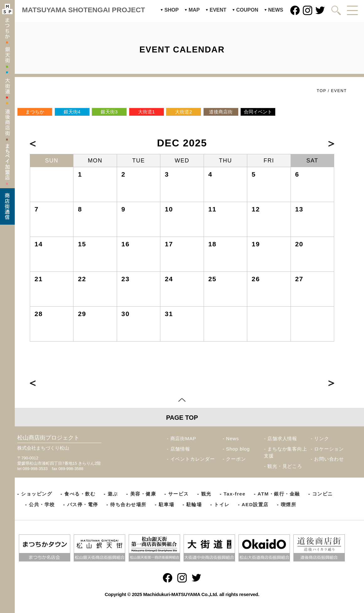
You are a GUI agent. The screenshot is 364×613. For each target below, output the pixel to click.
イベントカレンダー (193, 459)
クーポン (236, 459)
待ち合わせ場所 (128, 504)
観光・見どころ (285, 466)
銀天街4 (72, 112)
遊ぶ (113, 494)
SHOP (171, 10)
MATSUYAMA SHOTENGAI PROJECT (83, 10)
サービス (179, 494)
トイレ (222, 504)
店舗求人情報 (282, 438)
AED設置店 (255, 504)
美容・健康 (143, 494)
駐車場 (167, 504)
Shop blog (238, 449)
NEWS (276, 10)
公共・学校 (42, 504)
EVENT (218, 10)
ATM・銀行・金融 (279, 494)
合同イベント (258, 112)
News (232, 438)
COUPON (247, 10)
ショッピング (37, 494)
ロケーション (329, 449)
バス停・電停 (83, 504)
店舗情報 (180, 449)
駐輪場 (194, 504)
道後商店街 (221, 112)
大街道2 (183, 112)
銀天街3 (109, 112)
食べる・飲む (80, 494)
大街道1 (146, 112)
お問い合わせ (329, 459)
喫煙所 (289, 504)
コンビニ (323, 494)
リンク (321, 438)
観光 (206, 494)
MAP (194, 10)
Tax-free (234, 494)
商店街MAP (183, 438)
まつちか (35, 112)
